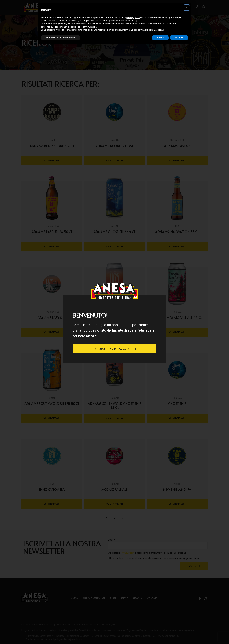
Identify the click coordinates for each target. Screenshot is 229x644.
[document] (114, 322)
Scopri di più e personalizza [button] (60, 37)
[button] (187, 8)
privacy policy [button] (133, 17)
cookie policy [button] (131, 21)
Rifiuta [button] (160, 37)
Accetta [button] (179, 37)
